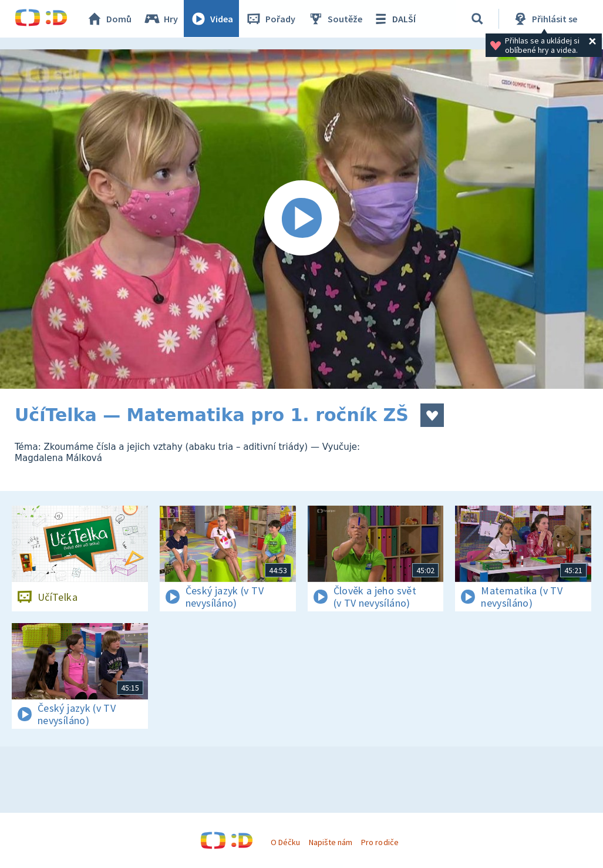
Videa (212, 19)
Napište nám (331, 842)
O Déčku (285, 842)
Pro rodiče (380, 842)
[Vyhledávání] (478, 19)
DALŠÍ (394, 19)
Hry (161, 19)
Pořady (271, 19)
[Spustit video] (301, 219)
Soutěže (335, 19)
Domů (109, 19)
